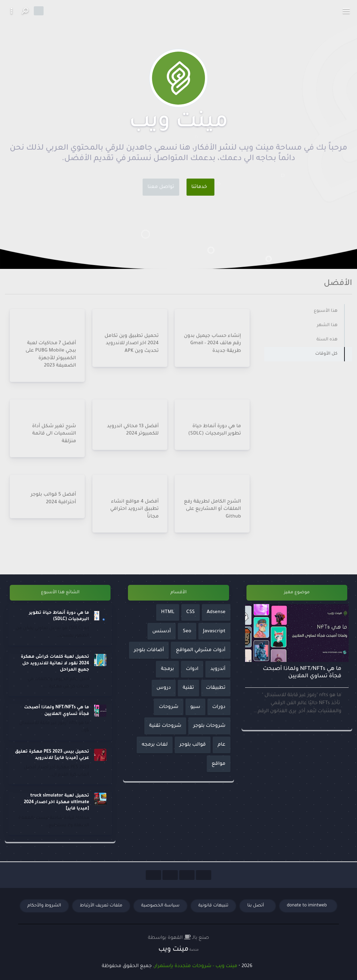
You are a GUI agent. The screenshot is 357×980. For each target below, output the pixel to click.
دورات (219, 707)
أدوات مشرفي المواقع (200, 650)
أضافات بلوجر (149, 650)
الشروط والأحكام (44, 906)
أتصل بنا (256, 906)
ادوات (192, 669)
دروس (164, 688)
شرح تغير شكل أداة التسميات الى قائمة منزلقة (54, 434)
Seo (187, 631)
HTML (168, 612)
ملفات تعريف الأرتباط (101, 906)
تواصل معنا (161, 187)
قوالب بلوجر (193, 745)
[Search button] (25, 11)
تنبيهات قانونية (213, 906)
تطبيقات (216, 688)
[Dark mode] (39, 11)
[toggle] (346, 11)
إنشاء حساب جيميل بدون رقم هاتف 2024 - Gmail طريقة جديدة (213, 343)
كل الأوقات (326, 354)
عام (221, 745)
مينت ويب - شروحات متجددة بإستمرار (196, 966)
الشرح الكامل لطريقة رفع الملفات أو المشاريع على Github (213, 509)
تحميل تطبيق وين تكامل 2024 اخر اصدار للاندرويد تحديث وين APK (131, 343)
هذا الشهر (327, 325)
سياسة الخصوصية (160, 906)
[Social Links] (204, 875)
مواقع (219, 764)
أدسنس (162, 631)
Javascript (214, 631)
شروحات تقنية (165, 726)
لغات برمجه (154, 745)
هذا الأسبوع (326, 311)
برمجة (167, 669)
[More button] (12, 11)
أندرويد (218, 669)
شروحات (168, 707)
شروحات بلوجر (209, 726)
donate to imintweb (307, 906)
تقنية (188, 688)
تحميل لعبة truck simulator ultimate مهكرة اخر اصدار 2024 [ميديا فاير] (56, 802)
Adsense (216, 612)
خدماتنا (199, 187)
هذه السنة (327, 340)
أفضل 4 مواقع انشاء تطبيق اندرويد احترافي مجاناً (134, 509)
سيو (195, 707)
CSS (190, 612)
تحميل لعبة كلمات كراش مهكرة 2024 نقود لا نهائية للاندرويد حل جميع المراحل (55, 664)
